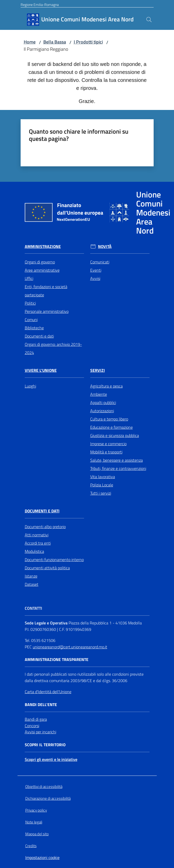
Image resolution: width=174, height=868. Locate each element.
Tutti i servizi (101, 493)
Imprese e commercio (108, 444)
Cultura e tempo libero (109, 419)
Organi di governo (40, 262)
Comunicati (100, 262)
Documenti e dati (39, 336)
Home (30, 42)
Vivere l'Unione (41, 370)
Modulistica (34, 551)
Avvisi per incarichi (40, 732)
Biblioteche (34, 328)
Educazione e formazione (111, 427)
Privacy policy (36, 810)
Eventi (96, 270)
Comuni (31, 320)
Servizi (98, 370)
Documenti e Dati (42, 511)
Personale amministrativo (47, 311)
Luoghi (30, 386)
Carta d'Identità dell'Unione (48, 692)
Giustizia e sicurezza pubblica (115, 435)
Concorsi (32, 726)
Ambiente (99, 394)
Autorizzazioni (102, 411)
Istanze (31, 576)
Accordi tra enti (38, 543)
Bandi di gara (36, 719)
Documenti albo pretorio (45, 527)
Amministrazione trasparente (57, 660)
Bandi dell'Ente (41, 705)
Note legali (34, 822)
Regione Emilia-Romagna (40, 5)
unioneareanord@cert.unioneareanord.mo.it (70, 647)
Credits (31, 846)
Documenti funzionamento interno (54, 560)
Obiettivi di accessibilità (44, 787)
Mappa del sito (37, 834)
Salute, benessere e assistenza (117, 460)
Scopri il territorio (45, 745)
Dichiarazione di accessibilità (48, 798)
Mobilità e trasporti (106, 452)
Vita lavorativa (103, 477)
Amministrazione (43, 247)
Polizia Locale (102, 485)
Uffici (29, 278)
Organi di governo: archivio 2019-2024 (53, 348)
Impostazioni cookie (42, 857)
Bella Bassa (55, 42)
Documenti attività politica (47, 568)
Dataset (32, 584)
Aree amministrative (42, 270)
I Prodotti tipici (88, 42)
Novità (105, 247)
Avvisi (95, 278)
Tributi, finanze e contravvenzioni (118, 468)
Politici (30, 303)
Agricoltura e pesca (106, 386)
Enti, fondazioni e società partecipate (46, 291)
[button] (149, 20)
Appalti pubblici (103, 402)
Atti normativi (37, 535)
